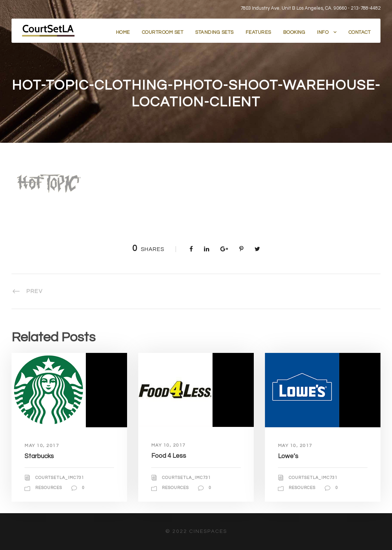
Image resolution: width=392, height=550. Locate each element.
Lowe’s (288, 456)
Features (258, 32)
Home (123, 32)
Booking (294, 32)
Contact (360, 32)
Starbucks (39, 456)
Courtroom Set (163, 32)
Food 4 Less (169, 456)
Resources (49, 488)
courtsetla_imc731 (60, 478)
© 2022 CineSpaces (196, 531)
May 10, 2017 (42, 446)
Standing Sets (214, 32)
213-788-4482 (366, 8)
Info (323, 32)
